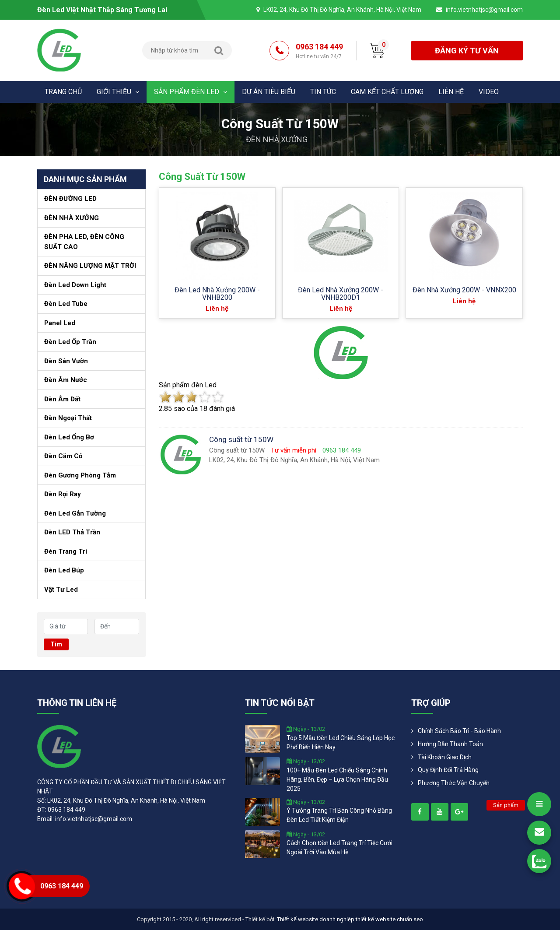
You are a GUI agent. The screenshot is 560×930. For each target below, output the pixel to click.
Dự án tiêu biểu (269, 92)
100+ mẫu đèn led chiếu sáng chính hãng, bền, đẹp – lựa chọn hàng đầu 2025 (337, 779)
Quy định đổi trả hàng (448, 770)
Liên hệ (451, 92)
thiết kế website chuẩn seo (389, 919)
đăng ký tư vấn (467, 51)
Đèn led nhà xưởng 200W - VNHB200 (217, 294)
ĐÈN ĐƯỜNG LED (70, 199)
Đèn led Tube (66, 304)
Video (489, 92)
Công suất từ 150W (202, 177)
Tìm (56, 644)
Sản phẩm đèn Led (191, 92)
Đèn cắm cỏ (63, 456)
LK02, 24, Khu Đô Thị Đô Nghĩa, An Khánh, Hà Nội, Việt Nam (342, 10)
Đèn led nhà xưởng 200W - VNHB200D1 (341, 294)
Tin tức (323, 92)
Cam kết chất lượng (387, 92)
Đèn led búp (64, 570)
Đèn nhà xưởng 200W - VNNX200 (464, 290)
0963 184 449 (319, 51)
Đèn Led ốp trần (70, 342)
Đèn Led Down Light (75, 285)
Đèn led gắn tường (75, 513)
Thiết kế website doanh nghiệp (316, 919)
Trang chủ (63, 92)
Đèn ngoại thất (68, 418)
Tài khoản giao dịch (445, 757)
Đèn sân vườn (66, 361)
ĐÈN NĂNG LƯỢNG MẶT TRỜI (90, 266)
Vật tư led (61, 590)
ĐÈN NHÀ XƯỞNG (277, 139)
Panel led (60, 323)
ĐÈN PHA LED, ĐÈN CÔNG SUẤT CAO (84, 242)
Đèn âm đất (62, 399)
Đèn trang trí (66, 551)
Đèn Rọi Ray (63, 494)
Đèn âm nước (66, 380)
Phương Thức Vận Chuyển (454, 783)
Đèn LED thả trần (72, 532)
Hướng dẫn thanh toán (450, 744)
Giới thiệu (118, 92)
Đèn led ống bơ (69, 437)
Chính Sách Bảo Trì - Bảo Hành (459, 731)
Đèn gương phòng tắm (80, 475)
